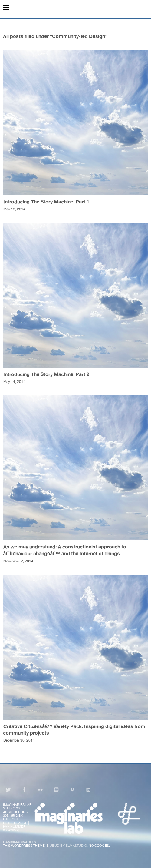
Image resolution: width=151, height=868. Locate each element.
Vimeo (72, 789)
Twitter (8, 789)
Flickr (40, 789)
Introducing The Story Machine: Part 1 (46, 201)
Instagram (56, 789)
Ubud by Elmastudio (68, 846)
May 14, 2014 (14, 382)
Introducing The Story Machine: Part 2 (46, 374)
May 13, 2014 (14, 209)
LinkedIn (88, 789)
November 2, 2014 (18, 561)
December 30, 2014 (19, 740)
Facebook (24, 789)
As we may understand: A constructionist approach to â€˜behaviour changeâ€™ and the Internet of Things (65, 550)
